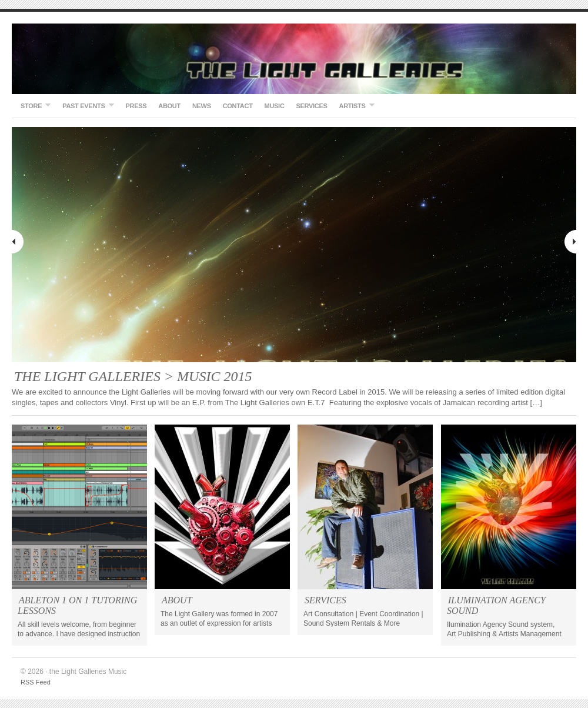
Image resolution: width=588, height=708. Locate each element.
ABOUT (177, 600)
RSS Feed (36, 682)
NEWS (202, 106)
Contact (238, 106)
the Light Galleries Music (294, 59)
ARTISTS (354, 106)
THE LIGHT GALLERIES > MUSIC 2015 (133, 376)
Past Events (85, 106)
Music (275, 106)
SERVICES (312, 106)
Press (136, 106)
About (169, 106)
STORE (33, 106)
